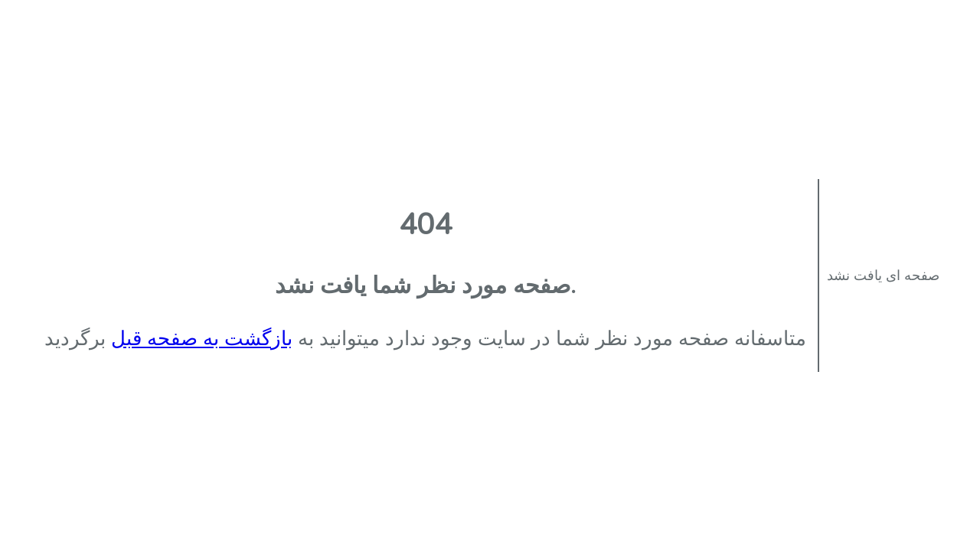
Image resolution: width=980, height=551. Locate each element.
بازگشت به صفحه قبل (202, 339)
